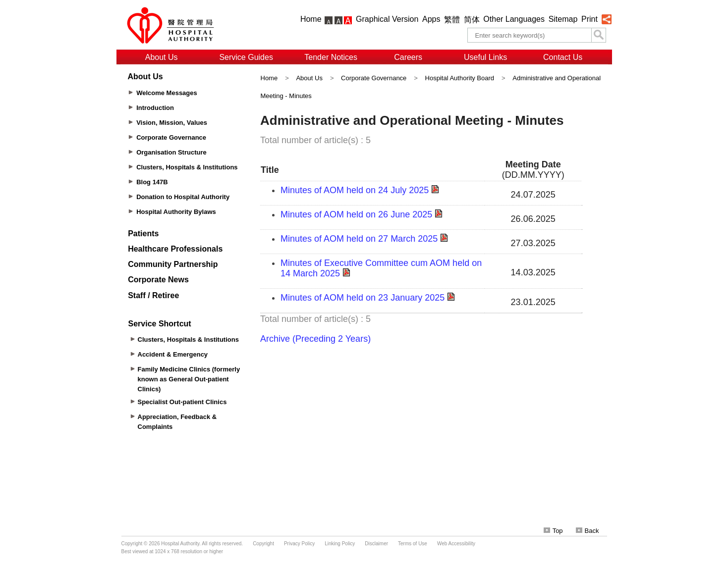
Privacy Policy (299, 544)
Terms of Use (413, 544)
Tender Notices (331, 57)
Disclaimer (376, 544)
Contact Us (563, 57)
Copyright (263, 544)
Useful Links (485, 57)
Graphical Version (387, 19)
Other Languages (514, 19)
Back (588, 531)
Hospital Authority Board (460, 78)
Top (553, 531)
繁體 (452, 20)
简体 (472, 20)
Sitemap (563, 19)
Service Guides (246, 57)
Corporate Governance (374, 78)
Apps (431, 19)
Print (589, 19)
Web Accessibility (456, 544)
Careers (408, 57)
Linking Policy (340, 544)
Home (311, 19)
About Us (162, 57)
